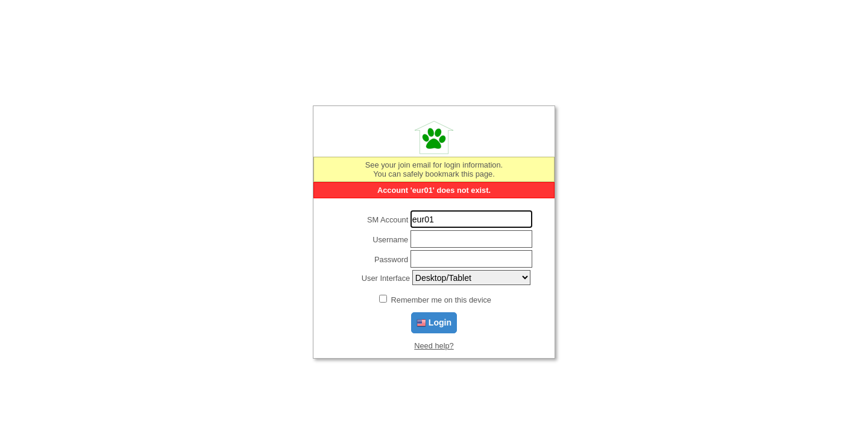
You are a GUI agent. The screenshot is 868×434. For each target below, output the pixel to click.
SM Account (388, 220)
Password (391, 259)
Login (434, 323)
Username (390, 240)
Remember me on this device (441, 300)
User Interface (386, 278)
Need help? (434, 346)
